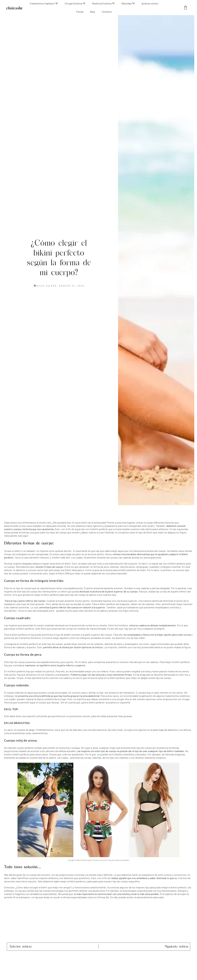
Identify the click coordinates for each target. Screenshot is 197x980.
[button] (44, 3)
